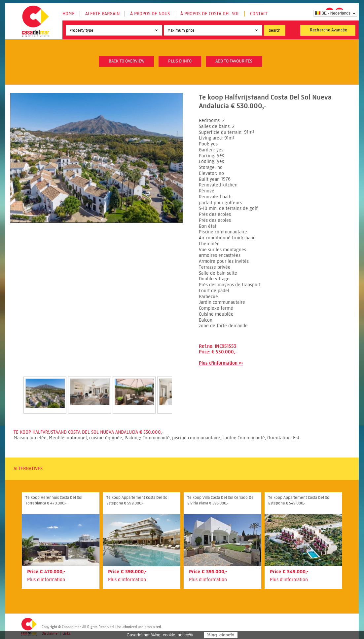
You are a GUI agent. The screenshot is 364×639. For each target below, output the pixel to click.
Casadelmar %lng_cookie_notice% (160, 635)
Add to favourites (234, 61)
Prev (16, 388)
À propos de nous (150, 14)
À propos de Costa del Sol (210, 14)
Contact (259, 14)
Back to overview (127, 61)
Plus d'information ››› (221, 363)
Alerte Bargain (102, 14)
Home (69, 14)
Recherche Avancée (328, 30)
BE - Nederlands (333, 13)
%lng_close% (220, 635)
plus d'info (180, 61)
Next (180, 388)
